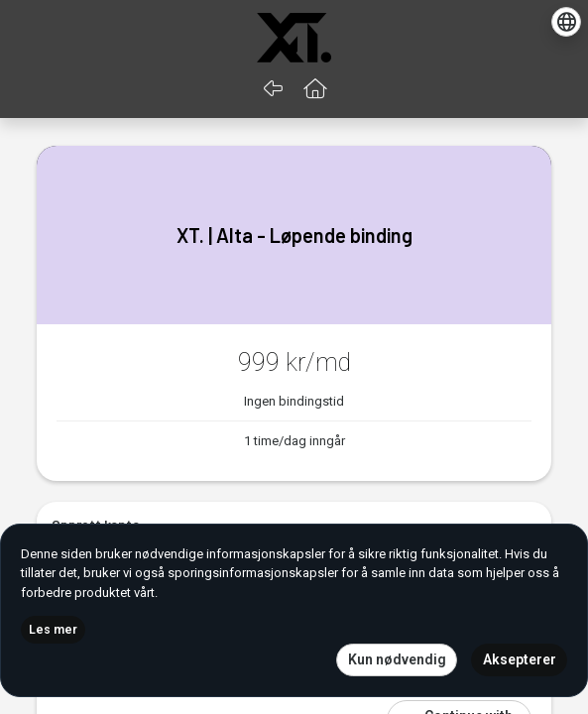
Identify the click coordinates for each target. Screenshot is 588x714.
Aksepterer (520, 659)
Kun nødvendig (397, 659)
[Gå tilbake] (273, 89)
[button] (315, 89)
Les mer (53, 630)
